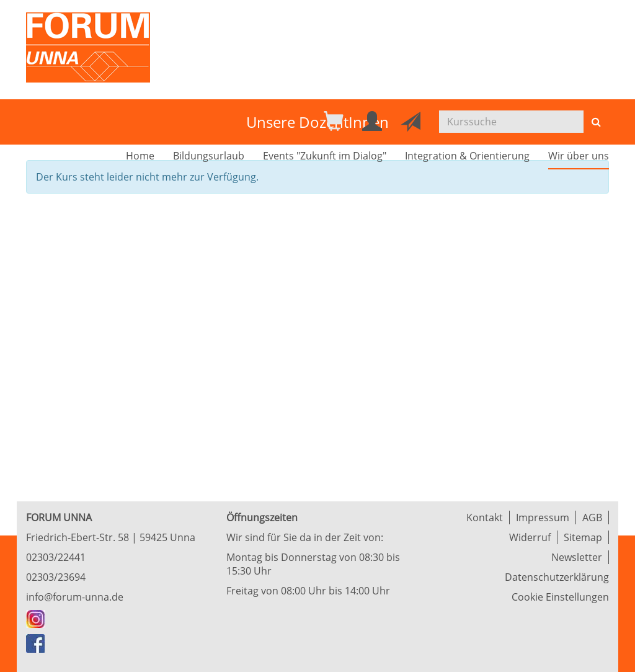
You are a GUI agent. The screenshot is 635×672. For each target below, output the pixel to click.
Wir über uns (579, 156)
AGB (592, 517)
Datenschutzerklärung (557, 577)
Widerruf (530, 537)
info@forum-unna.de (75, 597)
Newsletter (577, 557)
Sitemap (583, 537)
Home (140, 156)
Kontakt (485, 517)
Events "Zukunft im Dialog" (325, 156)
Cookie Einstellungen (560, 597)
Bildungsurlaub (209, 156)
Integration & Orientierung (467, 156)
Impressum (543, 517)
